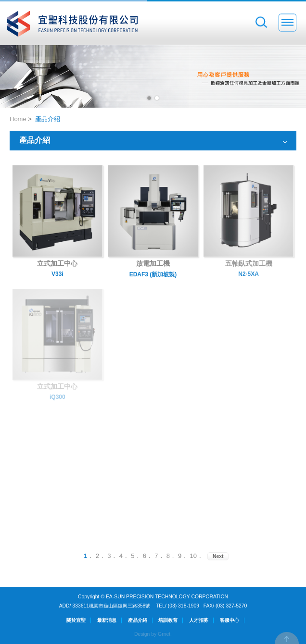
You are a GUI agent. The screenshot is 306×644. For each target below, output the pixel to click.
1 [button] (149, 98)
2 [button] (157, 98)
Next (218, 556)
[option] (153, 76)
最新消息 (107, 620)
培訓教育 (168, 620)
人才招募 (199, 620)
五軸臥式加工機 (249, 263)
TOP (287, 638)
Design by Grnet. (153, 634)
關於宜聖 (76, 620)
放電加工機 (153, 263)
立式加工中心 (57, 263)
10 (193, 556)
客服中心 (229, 620)
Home (18, 119)
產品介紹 (48, 119)
